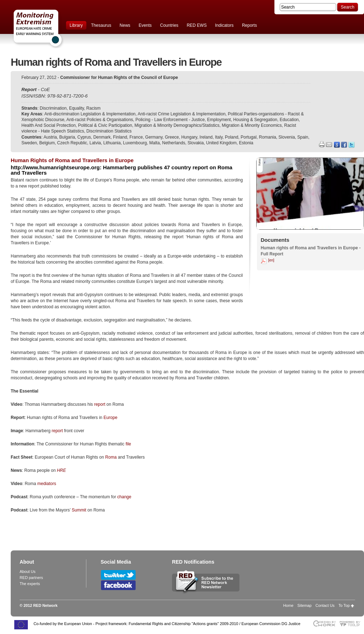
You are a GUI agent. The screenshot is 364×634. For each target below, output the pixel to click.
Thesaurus (101, 25)
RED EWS (197, 25)
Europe (110, 418)
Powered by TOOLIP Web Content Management (352, 623)
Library (76, 25)
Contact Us (325, 605)
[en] (271, 260)
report (100, 404)
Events (145, 25)
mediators (47, 484)
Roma (112, 457)
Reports (249, 25)
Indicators (224, 25)
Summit (80, 510)
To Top (344, 605)
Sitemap (304, 605)
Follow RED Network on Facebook (118, 585)
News (125, 25)
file (128, 444)
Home (289, 605)
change (124, 497)
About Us (27, 571)
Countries (169, 25)
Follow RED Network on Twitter (118, 575)
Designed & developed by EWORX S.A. (324, 623)
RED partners (31, 578)
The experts (30, 584)
